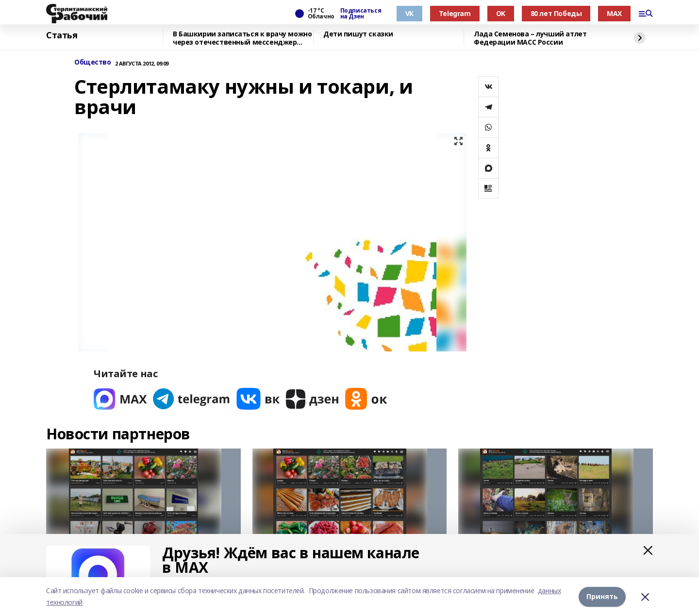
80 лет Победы (556, 13)
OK (501, 13)
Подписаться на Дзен (361, 14)
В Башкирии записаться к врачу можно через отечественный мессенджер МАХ (242, 38)
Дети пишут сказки (358, 34)
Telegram (455, 13)
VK (409, 13)
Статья (62, 35)
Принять (602, 596)
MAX (614, 13)
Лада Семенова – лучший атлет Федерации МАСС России (530, 38)
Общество (93, 62)
